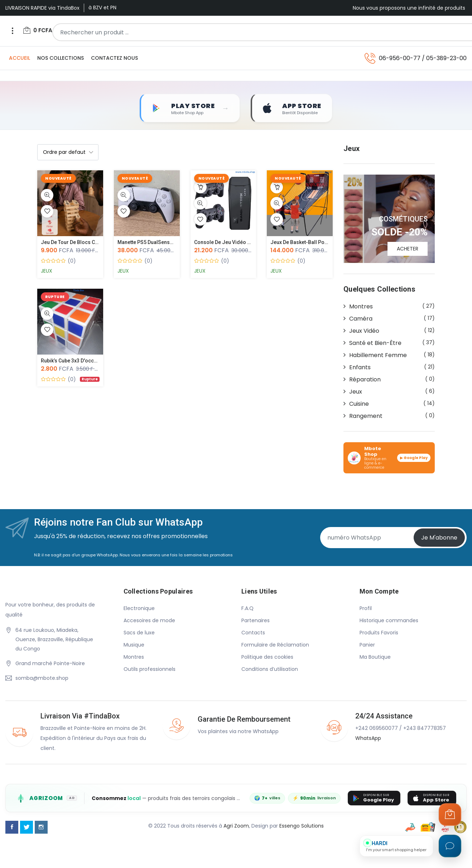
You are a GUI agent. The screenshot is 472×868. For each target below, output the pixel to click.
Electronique (139, 609)
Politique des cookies (267, 657)
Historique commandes (389, 621)
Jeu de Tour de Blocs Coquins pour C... (87, 243)
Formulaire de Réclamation (275, 645)
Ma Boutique (375, 657)
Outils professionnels (150, 669)
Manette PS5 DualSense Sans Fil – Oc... (163, 243)
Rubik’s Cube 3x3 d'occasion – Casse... (86, 361)
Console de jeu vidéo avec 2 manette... (240, 243)
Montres (134, 657)
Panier (367, 645)
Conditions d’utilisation (270, 669)
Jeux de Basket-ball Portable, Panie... (314, 243)
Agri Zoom (236, 826)
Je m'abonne (439, 538)
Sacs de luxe (139, 633)
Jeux (47, 271)
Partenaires (256, 621)
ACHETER (408, 249)
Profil (366, 609)
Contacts (253, 633)
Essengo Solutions (302, 826)
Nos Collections (61, 58)
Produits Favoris (379, 633)
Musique (134, 645)
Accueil (20, 58)
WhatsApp (368, 738)
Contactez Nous (114, 58)
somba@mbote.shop (42, 678)
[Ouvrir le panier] (450, 814)
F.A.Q (247, 609)
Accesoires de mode (149, 621)
